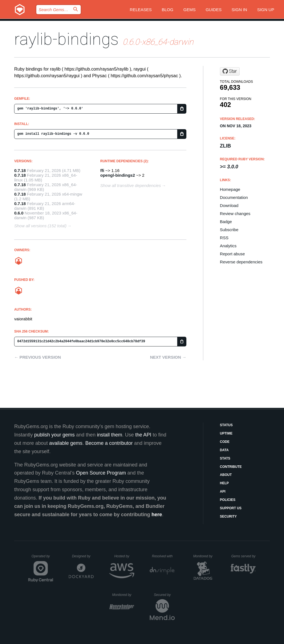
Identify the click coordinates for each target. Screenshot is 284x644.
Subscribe (229, 230)
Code (225, 442)
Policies (228, 500)
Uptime (226, 433)
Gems (189, 10)
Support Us (231, 508)
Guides (214, 10)
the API (143, 435)
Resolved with (163, 556)
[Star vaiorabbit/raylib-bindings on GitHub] (230, 71)
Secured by (164, 595)
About (226, 475)
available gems (66, 443)
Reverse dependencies (241, 262)
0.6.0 (19, 213)
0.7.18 (20, 170)
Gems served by (244, 556)
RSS (224, 238)
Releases (141, 10)
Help (224, 483)
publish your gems (54, 435)
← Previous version (37, 357)
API (223, 491)
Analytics (228, 246)
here (157, 515)
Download (229, 205)
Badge (226, 222)
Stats (225, 458)
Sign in (239, 10)
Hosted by (124, 556)
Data (224, 450)
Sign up (266, 10)
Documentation (234, 197)
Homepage (230, 189)
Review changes (235, 214)
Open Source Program (101, 473)
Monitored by (204, 556)
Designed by (83, 556)
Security (228, 516)
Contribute (231, 467)
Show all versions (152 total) (40, 226)
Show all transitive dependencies (131, 185)
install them (109, 435)
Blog (168, 10)
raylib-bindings (66, 39)
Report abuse (232, 254)
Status (226, 425)
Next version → (168, 357)
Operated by (42, 558)
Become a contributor (109, 443)
